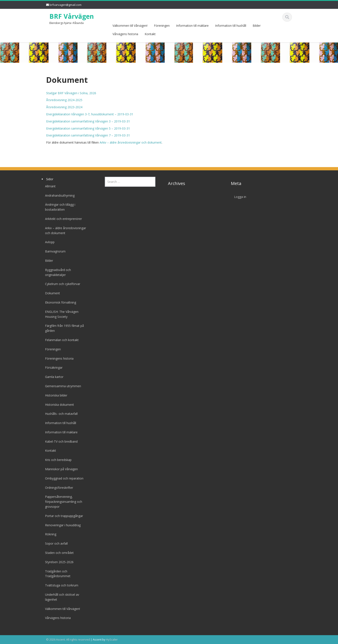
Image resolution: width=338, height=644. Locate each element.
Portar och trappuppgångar (61, 516)
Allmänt (47, 186)
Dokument (49, 293)
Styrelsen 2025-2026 (56, 562)
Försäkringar (51, 367)
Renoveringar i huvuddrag (60, 525)
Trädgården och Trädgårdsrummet (55, 574)
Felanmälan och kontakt (59, 340)
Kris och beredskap (55, 460)
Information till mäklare (192, 26)
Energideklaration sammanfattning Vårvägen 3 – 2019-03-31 (88, 121)
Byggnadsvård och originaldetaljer (55, 272)
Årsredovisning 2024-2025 (64, 100)
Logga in (237, 197)
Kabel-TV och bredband (58, 441)
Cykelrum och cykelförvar (60, 284)
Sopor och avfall (53, 543)
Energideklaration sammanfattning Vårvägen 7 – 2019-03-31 (88, 135)
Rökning (48, 534)
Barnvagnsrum (52, 251)
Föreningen (162, 26)
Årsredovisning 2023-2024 (64, 107)
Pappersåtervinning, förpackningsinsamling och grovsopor (61, 502)
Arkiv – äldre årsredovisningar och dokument (131, 142)
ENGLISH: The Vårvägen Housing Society (59, 314)
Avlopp (47, 242)
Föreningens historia (56, 358)
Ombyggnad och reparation (61, 478)
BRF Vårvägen (72, 16)
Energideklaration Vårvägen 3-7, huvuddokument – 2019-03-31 (90, 114)
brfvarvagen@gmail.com (66, 5)
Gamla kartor (51, 377)
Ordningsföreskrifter (56, 488)
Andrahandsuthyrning (57, 195)
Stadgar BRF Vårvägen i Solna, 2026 (71, 93)
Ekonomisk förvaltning (58, 302)
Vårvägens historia (125, 34)
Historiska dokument (56, 405)
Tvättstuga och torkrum (59, 585)
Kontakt (150, 34)
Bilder (257, 26)
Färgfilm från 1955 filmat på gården (61, 328)
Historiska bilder (53, 395)
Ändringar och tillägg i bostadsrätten (57, 207)
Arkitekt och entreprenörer (60, 219)
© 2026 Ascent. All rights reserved (68, 639)
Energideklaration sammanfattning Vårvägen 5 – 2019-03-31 (88, 128)
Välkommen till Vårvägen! (130, 26)
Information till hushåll (231, 26)
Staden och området (56, 553)
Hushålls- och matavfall (58, 414)
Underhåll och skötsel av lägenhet (59, 597)
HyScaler (112, 639)
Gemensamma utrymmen (60, 386)
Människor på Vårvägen (58, 469)
